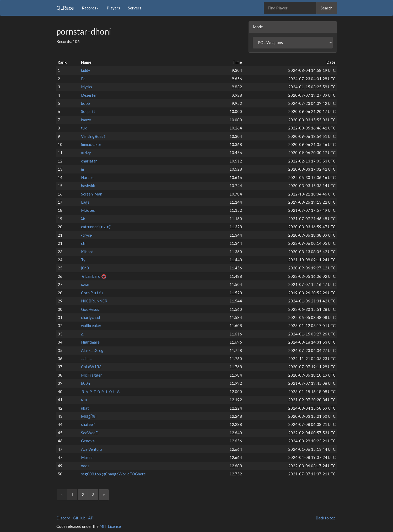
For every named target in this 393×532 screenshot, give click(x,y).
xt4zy (86, 153)
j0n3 (85, 268)
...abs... (86, 359)
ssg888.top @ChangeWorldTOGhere (113, 474)
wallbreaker (91, 325)
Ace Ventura (92, 449)
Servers (135, 8)
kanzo (86, 120)
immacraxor (91, 144)
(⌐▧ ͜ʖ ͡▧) (89, 416)
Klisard (87, 252)
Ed (83, 79)
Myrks (87, 87)
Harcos (87, 177)
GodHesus (90, 309)
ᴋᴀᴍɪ (85, 284)
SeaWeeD (90, 433)
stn (84, 243)
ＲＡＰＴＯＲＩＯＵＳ (101, 392)
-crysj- (87, 235)
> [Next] (104, 495)
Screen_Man (92, 194)
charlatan (89, 161)
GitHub (79, 518)
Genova (88, 441)
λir (83, 219)
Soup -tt (88, 111)
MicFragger (91, 375)
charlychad (90, 317)
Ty (83, 260)
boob (85, 103)
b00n (85, 383)
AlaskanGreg (92, 350)
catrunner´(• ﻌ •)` (96, 227)
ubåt (85, 408)
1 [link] (72, 495)
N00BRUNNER (94, 301)
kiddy (86, 70)
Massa (87, 457)
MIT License (110, 526)
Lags (85, 202)
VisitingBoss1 (93, 136)
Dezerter (89, 95)
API (91, 518)
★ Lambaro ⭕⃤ (94, 276)
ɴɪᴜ (84, 400)
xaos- (86, 466)
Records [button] (90, 8)
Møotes (88, 210)
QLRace (65, 8)
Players (113, 8)
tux (84, 128)
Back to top (326, 518)
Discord (63, 518)
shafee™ (88, 424)
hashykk (88, 186)
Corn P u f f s (92, 293)
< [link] (62, 495)
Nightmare (90, 342)
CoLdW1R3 (91, 367)
